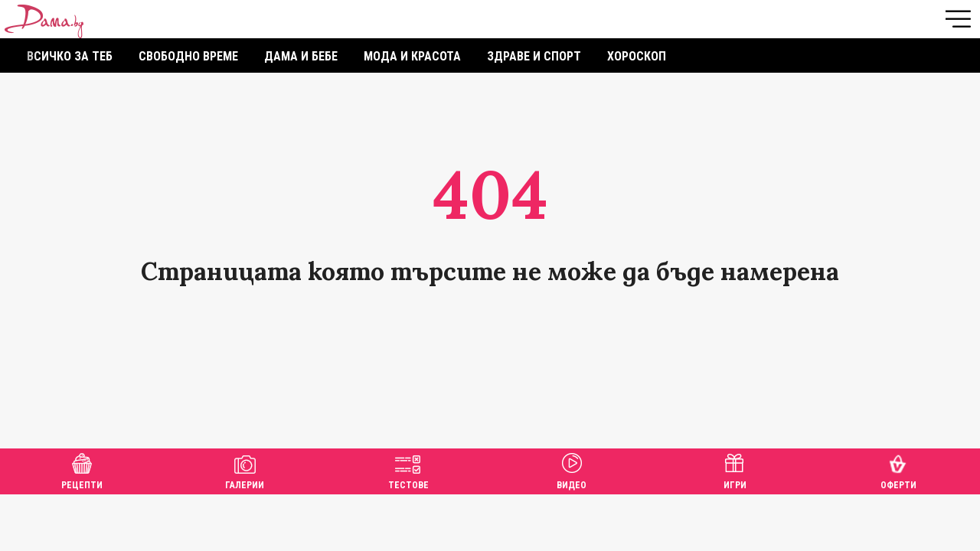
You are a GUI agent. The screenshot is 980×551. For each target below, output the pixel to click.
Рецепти (82, 469)
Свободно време (188, 56)
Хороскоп (637, 56)
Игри (735, 469)
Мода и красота (412, 56)
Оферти (898, 469)
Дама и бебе (301, 56)
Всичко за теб (70, 56)
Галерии (245, 469)
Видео (572, 469)
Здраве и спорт (534, 56)
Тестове (408, 469)
